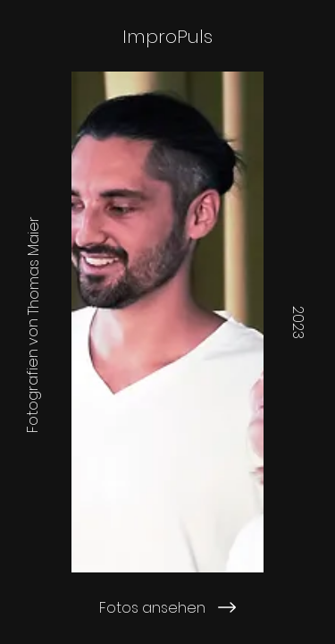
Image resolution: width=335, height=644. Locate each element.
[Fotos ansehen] (167, 607)
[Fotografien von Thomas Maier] (33, 322)
